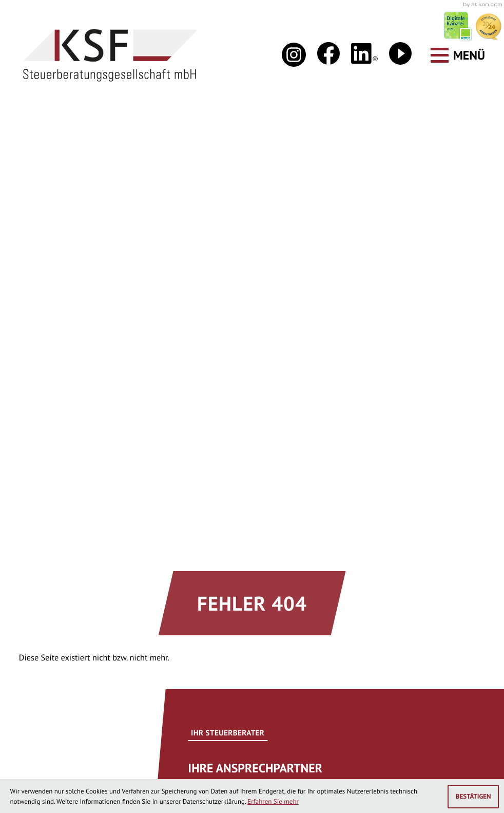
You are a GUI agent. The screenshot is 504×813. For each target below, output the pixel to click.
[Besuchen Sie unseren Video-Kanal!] (400, 53)
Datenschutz (196, 760)
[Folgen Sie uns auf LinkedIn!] (364, 53)
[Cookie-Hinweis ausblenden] (473, 797)
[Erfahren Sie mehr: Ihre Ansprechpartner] (273, 338)
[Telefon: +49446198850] (90, 657)
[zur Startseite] (111, 55)
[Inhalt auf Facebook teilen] (53, 414)
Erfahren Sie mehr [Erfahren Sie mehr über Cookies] (273, 801)
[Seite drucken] (125, 414)
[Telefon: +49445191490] (301, 657)
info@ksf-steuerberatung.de (109, 572)
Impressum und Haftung (285, 760)
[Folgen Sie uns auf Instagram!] (294, 55)
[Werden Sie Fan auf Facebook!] (328, 53)
